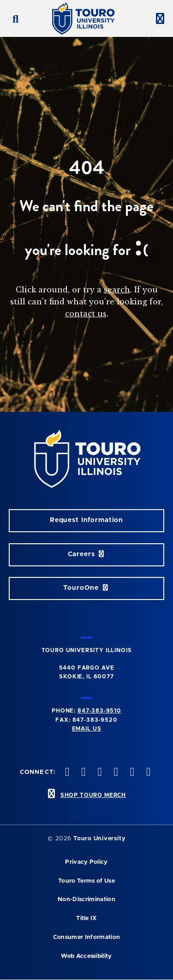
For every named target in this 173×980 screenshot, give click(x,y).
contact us (86, 314)
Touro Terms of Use (86, 881)
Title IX (86, 918)
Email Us (87, 729)
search (117, 290)
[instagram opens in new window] (83, 773)
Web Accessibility (86, 956)
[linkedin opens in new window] (131, 773)
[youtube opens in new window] (115, 773)
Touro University (99, 839)
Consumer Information (86, 937)
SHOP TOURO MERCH (93, 795)
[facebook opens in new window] (147, 773)
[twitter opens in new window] (66, 773)
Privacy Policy (86, 862)
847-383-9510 (99, 711)
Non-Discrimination (86, 900)
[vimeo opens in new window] (99, 773)
